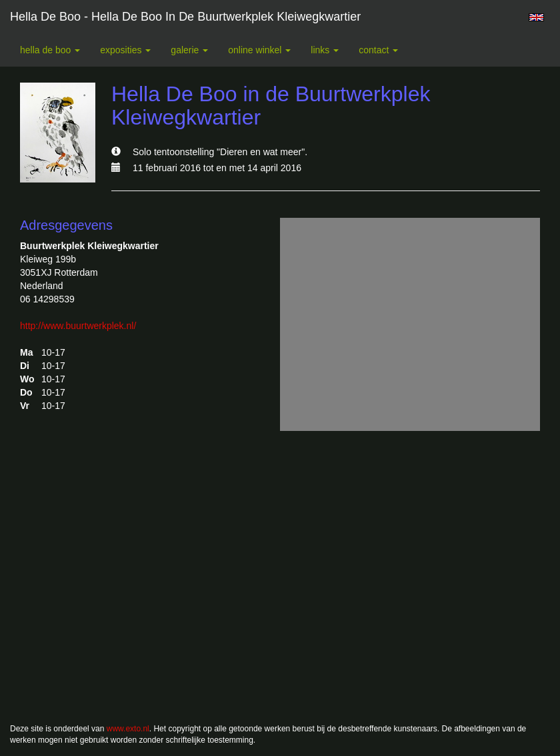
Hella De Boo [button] (50, 50)
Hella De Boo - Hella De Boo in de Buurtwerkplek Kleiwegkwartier (185, 17)
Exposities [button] (125, 50)
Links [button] (325, 50)
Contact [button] (378, 50)
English (536, 17)
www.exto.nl (128, 729)
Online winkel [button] (259, 50)
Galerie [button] (189, 50)
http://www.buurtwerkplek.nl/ (78, 326)
